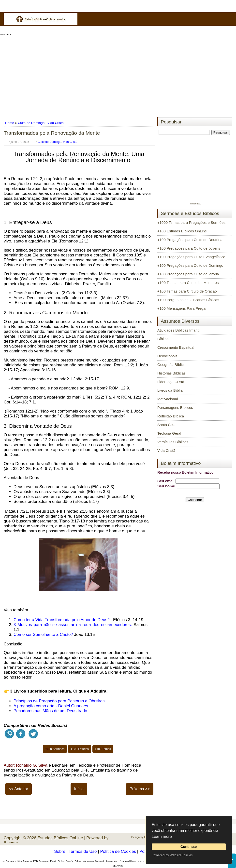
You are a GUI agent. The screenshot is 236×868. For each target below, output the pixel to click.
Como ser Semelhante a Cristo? (43, 634)
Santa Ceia (166, 425)
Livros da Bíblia (170, 390)
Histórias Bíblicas (171, 373)
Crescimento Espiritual (176, 347)
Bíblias (163, 339)
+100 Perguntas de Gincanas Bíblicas (188, 300)
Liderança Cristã (171, 382)
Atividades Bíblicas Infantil (179, 330)
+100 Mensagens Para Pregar (182, 308)
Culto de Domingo (31, 123)
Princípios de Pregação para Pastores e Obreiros (59, 701)
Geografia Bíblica (171, 365)
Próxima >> (140, 789)
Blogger (11, 843)
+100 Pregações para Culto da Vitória (188, 274)
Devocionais (167, 356)
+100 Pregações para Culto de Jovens (189, 248)
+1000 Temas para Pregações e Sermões (191, 222)
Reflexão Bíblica (171, 416)
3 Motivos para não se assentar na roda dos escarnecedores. (73, 625)
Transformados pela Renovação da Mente (52, 133)
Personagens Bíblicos (175, 407)
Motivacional (168, 399)
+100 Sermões (55, 749)
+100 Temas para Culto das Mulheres (188, 283)
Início (79, 789)
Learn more (162, 836)
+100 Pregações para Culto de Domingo (190, 265)
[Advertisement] (118, 75)
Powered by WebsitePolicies (172, 855)
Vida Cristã (56, 123)
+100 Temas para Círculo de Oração (187, 291)
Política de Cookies (118, 851)
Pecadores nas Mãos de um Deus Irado (50, 711)
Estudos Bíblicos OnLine (60, 838)
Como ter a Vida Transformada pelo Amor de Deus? (62, 620)
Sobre (60, 851)
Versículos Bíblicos (173, 442)
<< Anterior (18, 789)
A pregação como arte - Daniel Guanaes (51, 706)
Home (10, 123)
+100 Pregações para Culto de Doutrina (190, 240)
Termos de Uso (83, 851)
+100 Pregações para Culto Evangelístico (191, 257)
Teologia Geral (169, 433)
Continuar (189, 847)
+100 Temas (103, 749)
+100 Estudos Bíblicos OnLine (182, 231)
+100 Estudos (80, 749)
